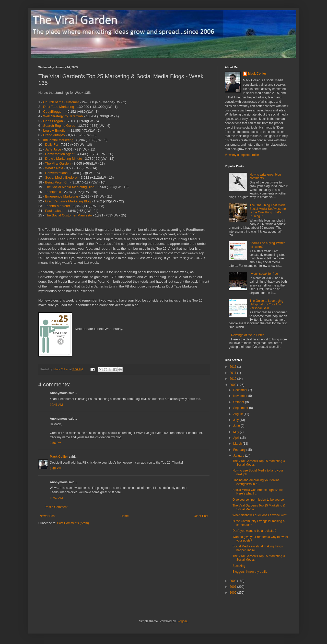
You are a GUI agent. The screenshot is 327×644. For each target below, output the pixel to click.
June (237, 426)
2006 (233, 593)
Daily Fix (51, 145)
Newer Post (48, 516)
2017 (233, 367)
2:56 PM (56, 443)
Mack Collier (59, 457)
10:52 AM (56, 498)
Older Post (201, 516)
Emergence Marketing (61, 196)
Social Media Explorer (61, 177)
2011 (233, 373)
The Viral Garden (58, 163)
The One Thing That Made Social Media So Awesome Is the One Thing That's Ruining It (268, 211)
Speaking (239, 566)
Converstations (56, 173)
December (241, 390)
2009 (233, 385)
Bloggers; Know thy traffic (250, 572)
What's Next (54, 168)
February (240, 450)
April (237, 438)
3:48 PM (56, 468)
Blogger (182, 621)
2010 (233, 379)
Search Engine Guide (59, 126)
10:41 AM (56, 405)
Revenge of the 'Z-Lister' (248, 335)
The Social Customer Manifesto (68, 215)
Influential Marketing (58, 140)
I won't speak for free (264, 274)
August (238, 414)
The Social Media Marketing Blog (70, 187)
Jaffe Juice (53, 149)
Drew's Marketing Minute (63, 159)
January (239, 456)
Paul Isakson (55, 211)
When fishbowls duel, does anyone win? (260, 515)
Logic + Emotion (55, 130)
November (241, 396)
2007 (233, 587)
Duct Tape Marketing (59, 107)
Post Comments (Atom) (73, 523)
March (238, 444)
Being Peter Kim (57, 182)
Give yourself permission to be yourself (259, 500)
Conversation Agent (60, 154)
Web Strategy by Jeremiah (63, 116)
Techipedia (53, 192)
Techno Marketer (57, 206)
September (241, 408)
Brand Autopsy (54, 135)
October (239, 402)
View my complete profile (242, 155)
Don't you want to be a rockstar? (254, 531)
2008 (233, 581)
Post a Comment (56, 507)
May (237, 432)
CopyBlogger (53, 112)
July (236, 420)
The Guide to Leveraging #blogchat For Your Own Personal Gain (266, 304)
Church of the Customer (61, 102)
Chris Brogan (53, 121)
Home (125, 516)
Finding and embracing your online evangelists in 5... (256, 482)
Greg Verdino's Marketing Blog (68, 201)
